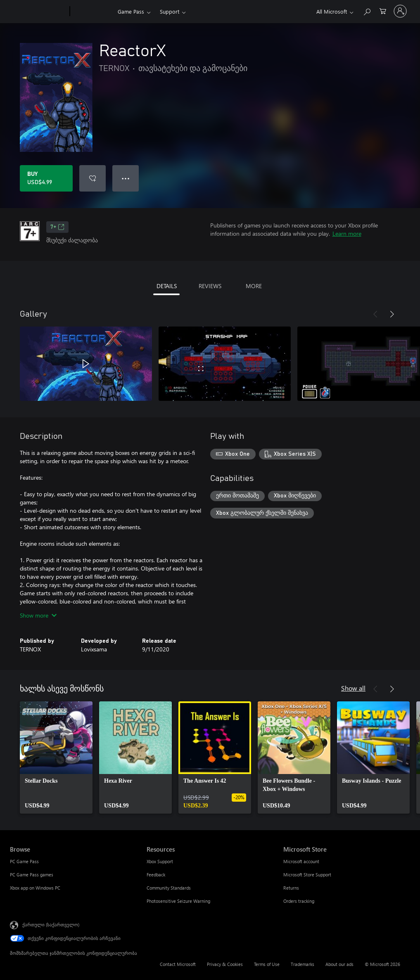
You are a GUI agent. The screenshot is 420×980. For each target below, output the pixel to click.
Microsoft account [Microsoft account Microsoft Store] (301, 861)
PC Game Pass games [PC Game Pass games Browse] (32, 875)
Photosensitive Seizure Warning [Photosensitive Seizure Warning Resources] (178, 901)
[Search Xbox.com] (367, 11)
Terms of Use (267, 964)
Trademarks (303, 964)
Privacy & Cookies (225, 964)
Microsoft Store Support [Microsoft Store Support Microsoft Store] (307, 875)
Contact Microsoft (178, 964)
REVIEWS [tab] (210, 286)
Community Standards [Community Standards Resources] (169, 888)
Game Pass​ (131, 11)
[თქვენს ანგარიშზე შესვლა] (400, 11)
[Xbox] (93, 12)
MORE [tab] (254, 286)
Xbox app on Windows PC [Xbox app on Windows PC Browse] (35, 888)
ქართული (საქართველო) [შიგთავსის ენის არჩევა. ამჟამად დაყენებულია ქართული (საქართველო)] (51, 924)
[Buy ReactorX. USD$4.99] (46, 178)
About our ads (339, 964)
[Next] (392, 314)
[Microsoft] (38, 12)
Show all (353, 688)
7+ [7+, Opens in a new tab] (57, 227)
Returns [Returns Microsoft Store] (291, 888)
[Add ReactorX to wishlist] (93, 178)
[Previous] (375, 314)
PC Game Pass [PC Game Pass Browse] (24, 861)
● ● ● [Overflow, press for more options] (126, 178)
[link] (56, 757)
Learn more (347, 233)
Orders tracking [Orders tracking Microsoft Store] (299, 901)
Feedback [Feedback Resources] (156, 875)
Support (170, 11)
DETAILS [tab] (167, 286)
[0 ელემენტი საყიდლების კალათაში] (383, 11)
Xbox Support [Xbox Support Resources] (160, 861)
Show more (38, 615)
